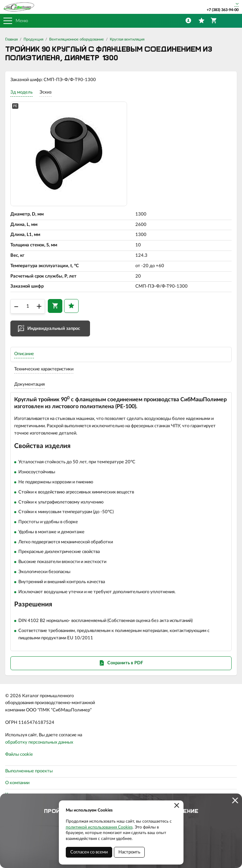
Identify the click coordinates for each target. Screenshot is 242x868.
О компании (17, 783)
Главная (11, 39)
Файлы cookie (19, 755)
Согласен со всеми (89, 852)
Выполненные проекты (29, 771)
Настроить (129, 852)
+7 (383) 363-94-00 (223, 10)
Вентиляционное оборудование (77, 39)
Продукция (33, 39)
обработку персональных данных (39, 742)
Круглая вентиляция (127, 39)
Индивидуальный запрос (54, 329)
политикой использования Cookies (99, 827)
